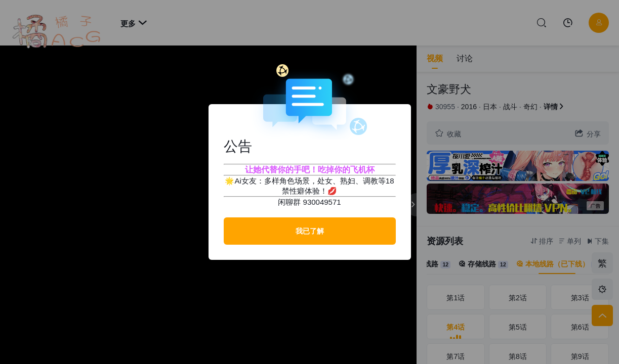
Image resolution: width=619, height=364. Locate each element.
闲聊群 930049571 (309, 202)
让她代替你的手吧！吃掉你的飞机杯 (310, 170)
